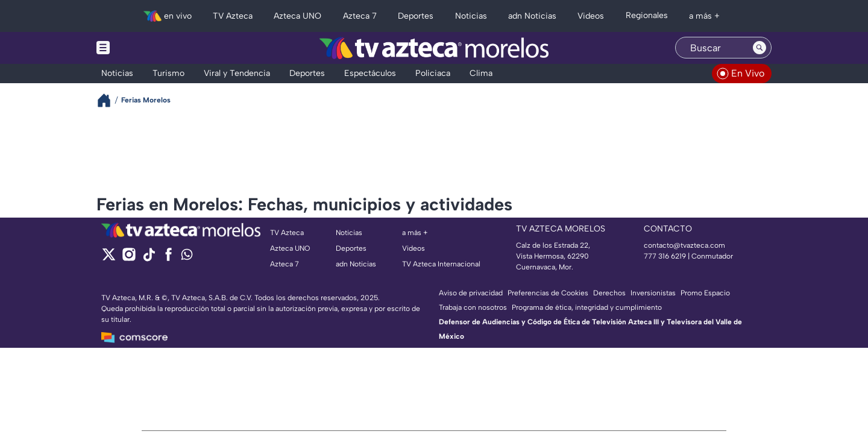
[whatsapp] (187, 257)
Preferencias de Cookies (548, 293)
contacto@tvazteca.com (684, 245)
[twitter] (109, 258)
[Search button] (759, 48)
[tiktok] (149, 258)
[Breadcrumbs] (109, 100)
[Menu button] (145, 48)
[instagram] (129, 258)
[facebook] (168, 258)
